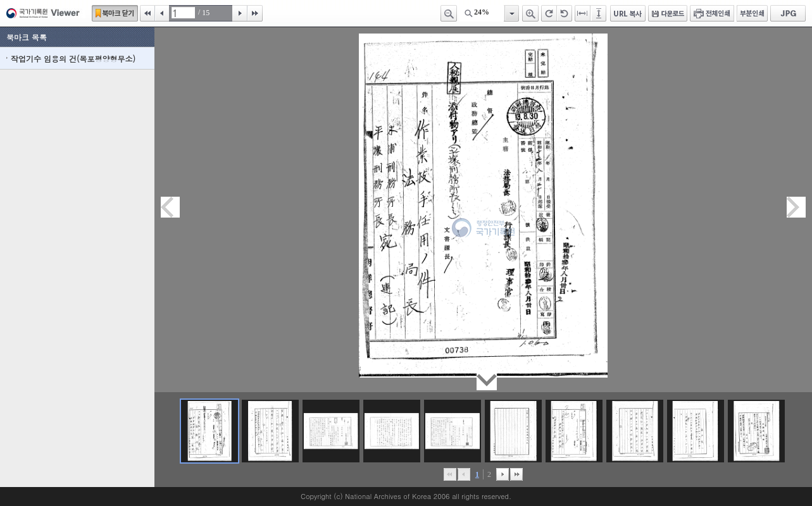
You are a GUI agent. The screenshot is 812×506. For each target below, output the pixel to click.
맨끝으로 (516, 474)
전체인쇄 (712, 13)
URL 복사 (628, 13)
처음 (147, 13)
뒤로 (503, 474)
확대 (530, 13)
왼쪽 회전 (565, 13)
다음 (240, 13)
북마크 (115, 13)
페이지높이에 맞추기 (599, 13)
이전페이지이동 (170, 207)
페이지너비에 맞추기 (583, 13)
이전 (162, 13)
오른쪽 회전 (549, 13)
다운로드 (668, 13)
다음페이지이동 (796, 207)
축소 (449, 13)
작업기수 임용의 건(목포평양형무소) (73, 59)
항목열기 (511, 13)
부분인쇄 (752, 13)
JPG (788, 13)
